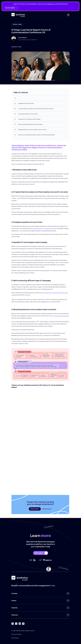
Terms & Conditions (17, 634)
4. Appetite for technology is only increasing (29, 119)
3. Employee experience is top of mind (28, 114)
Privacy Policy (15, 638)
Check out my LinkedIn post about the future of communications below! (36, 135)
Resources (41, 615)
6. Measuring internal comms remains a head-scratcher (32, 130)
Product (41, 601)
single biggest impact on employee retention (45, 229)
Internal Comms (17, 24)
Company (41, 593)
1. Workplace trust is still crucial (26, 103)
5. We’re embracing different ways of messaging (30, 124)
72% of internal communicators (61, 316)
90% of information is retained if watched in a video (55, 293)
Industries (41, 608)
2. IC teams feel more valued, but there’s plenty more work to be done (36, 109)
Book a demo (41, 553)
